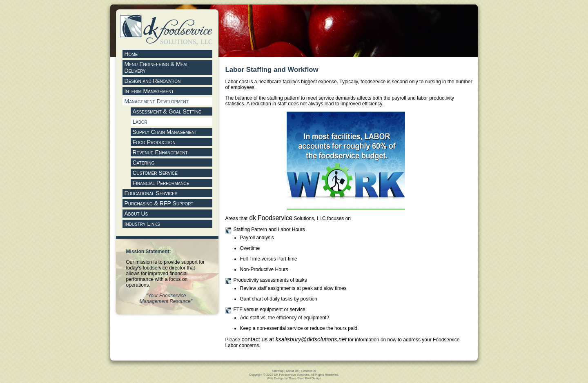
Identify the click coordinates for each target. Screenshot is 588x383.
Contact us (308, 371)
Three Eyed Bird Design (305, 378)
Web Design (275, 378)
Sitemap (278, 371)
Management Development (157, 101)
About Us (292, 371)
